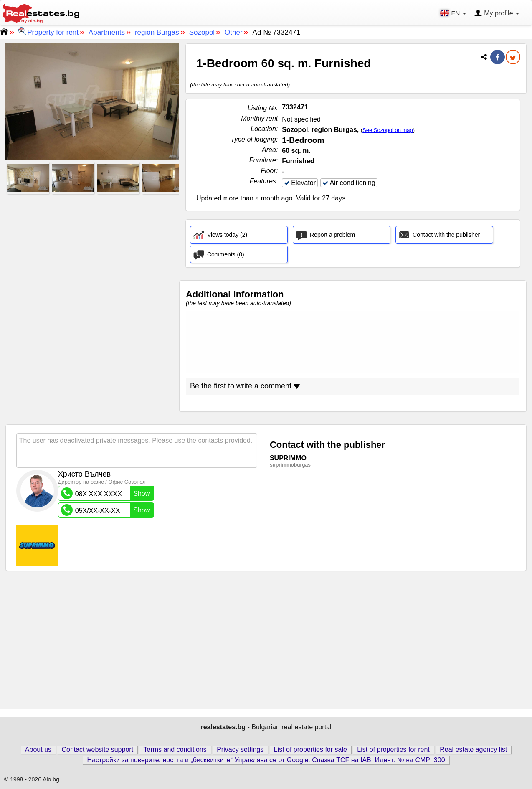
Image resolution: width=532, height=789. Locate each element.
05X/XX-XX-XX (107, 510)
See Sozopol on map (388, 130)
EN (454, 13)
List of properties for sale (310, 750)
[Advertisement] (92, 255)
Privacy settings (240, 750)
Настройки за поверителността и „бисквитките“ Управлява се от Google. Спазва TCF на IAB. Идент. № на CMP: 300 (266, 760)
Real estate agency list (473, 750)
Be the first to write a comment (245, 386)
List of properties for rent (393, 750)
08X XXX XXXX (107, 493)
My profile (497, 14)
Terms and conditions (175, 750)
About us (38, 750)
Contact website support (97, 750)
